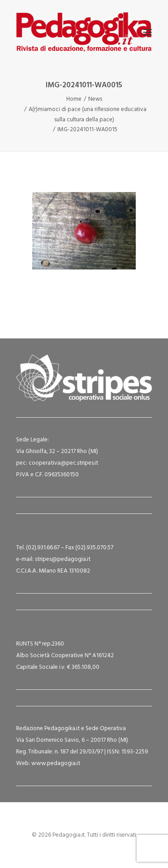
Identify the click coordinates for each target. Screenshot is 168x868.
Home (74, 99)
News (95, 99)
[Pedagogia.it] (84, 32)
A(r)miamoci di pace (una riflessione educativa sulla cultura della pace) (88, 115)
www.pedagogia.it (56, 763)
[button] (147, 32)
